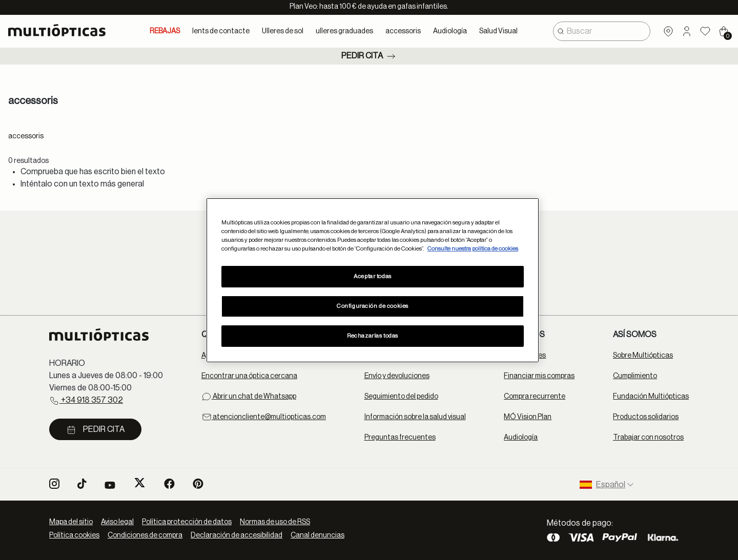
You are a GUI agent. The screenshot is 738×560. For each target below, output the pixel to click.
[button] (687, 31)
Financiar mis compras (539, 376)
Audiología (521, 438)
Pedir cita (369, 56)
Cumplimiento (635, 376)
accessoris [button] (403, 31)
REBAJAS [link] (165, 31)
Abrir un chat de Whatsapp (249, 397)
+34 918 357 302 (86, 401)
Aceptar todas (372, 276)
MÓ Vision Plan (528, 417)
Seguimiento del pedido (401, 397)
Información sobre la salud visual (415, 417)
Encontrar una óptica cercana (249, 376)
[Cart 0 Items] (724, 31)
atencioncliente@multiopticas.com (264, 417)
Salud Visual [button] (498, 31)
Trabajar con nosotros (648, 438)
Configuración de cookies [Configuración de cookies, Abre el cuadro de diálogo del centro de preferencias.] (373, 306)
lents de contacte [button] (221, 31)
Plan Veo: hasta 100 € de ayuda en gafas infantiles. (369, 7)
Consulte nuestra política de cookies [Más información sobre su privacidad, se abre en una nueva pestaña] (473, 249)
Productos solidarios (646, 417)
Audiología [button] (450, 31)
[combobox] (602, 31)
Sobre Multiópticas (643, 356)
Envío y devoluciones (397, 376)
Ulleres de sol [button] (283, 31)
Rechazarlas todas (373, 336)
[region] (373, 280)
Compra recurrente (535, 397)
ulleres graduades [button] (344, 31)
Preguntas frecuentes (400, 438)
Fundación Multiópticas (651, 397)
